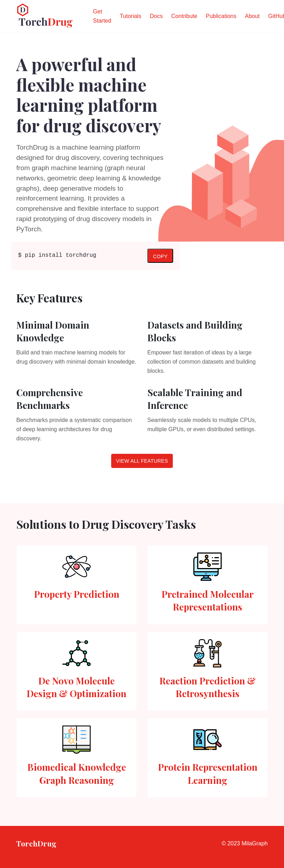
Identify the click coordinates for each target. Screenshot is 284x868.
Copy (160, 256)
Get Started (102, 16)
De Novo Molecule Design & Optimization (76, 687)
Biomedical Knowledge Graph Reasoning (77, 773)
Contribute (184, 16)
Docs (156, 16)
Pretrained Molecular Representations (208, 600)
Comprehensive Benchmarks (50, 399)
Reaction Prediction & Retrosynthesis (208, 687)
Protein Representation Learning (208, 773)
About (252, 16)
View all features (142, 461)
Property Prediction (77, 594)
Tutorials (130, 16)
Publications (221, 16)
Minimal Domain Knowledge (53, 331)
